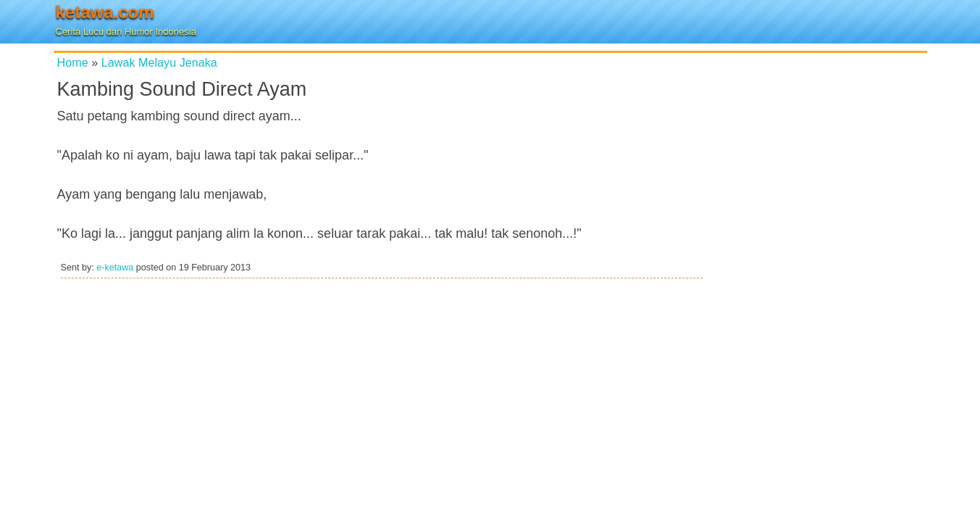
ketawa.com (105, 12)
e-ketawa (115, 268)
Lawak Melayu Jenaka (159, 62)
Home (73, 62)
